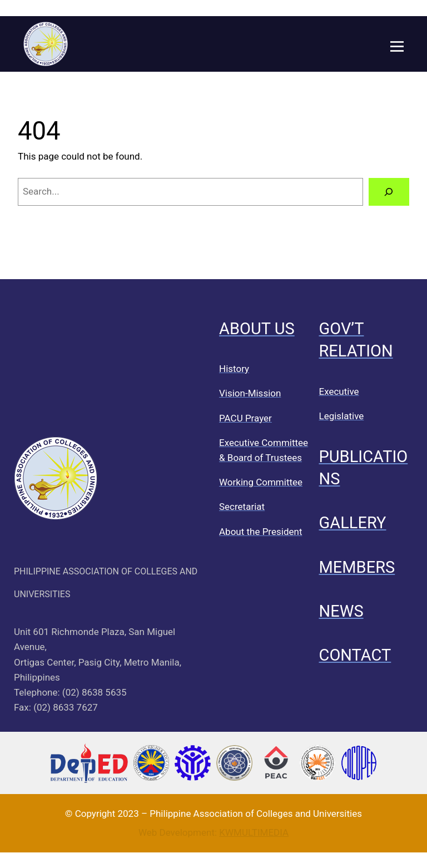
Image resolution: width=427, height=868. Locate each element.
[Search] (389, 192)
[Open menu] (397, 47)
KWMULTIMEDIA (254, 832)
